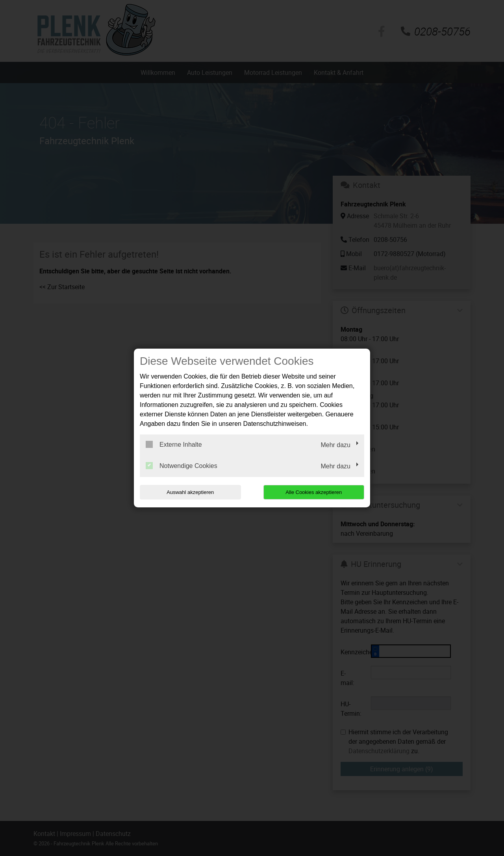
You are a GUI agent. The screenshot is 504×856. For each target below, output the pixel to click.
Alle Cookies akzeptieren (314, 492)
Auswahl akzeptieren (190, 492)
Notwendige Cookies (182, 466)
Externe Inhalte (174, 444)
